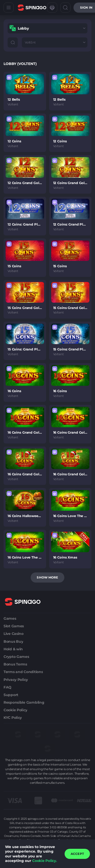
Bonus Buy (13, 641)
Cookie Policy (15, 710)
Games (10, 618)
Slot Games (14, 626)
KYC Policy (13, 718)
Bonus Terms (15, 664)
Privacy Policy (16, 680)
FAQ (7, 687)
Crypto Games (16, 657)
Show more (47, 577)
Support (11, 695)
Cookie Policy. (45, 861)
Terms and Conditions (23, 672)
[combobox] (48, 28)
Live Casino (14, 634)
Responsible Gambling (24, 702)
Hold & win (13, 649)
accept (77, 854)
